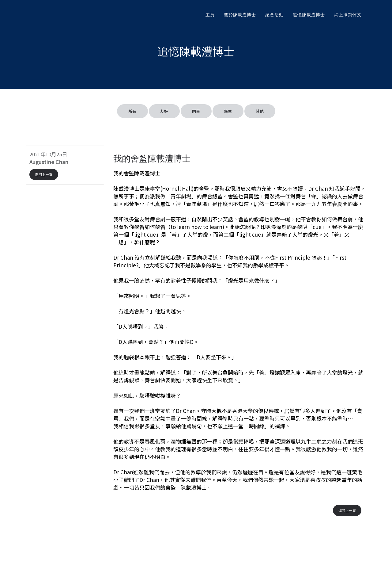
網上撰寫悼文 (348, 15)
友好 (164, 111)
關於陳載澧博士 (240, 15)
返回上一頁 (44, 174)
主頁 (210, 15)
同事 (196, 111)
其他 (260, 111)
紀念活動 (274, 15)
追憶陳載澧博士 (309, 15)
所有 (132, 111)
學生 (228, 111)
